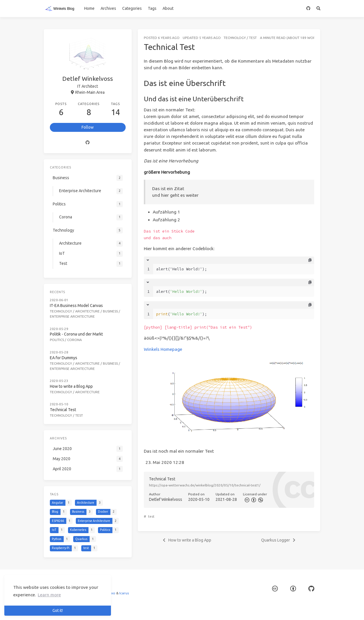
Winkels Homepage (163, 349)
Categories (132, 8)
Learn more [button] (49, 595)
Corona (75, 340)
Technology (235, 38)
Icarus (124, 593)
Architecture (87, 311)
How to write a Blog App (71, 386)
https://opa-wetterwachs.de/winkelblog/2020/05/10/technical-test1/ (205, 485)
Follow (88, 127)
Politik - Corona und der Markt (76, 334)
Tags (152, 8)
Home (89, 8)
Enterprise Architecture (72, 316)
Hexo (111, 593)
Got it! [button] (58, 610)
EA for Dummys (64, 358)
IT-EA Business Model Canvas (76, 306)
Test (253, 38)
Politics (57, 340)
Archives (108, 8)
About (168, 8)
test (151, 516)
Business (110, 311)
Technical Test (63, 410)
